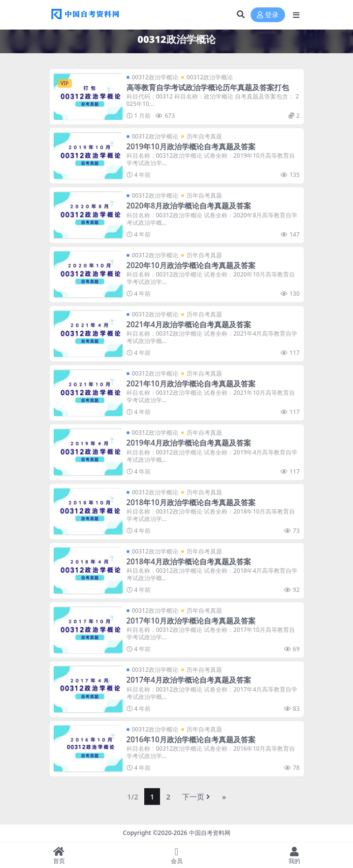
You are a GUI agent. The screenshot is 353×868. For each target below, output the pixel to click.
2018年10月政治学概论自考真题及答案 (191, 502)
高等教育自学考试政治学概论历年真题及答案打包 (208, 87)
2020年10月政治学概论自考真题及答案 (191, 265)
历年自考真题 (204, 136)
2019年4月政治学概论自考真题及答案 (189, 443)
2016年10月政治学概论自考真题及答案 (191, 739)
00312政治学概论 (155, 77)
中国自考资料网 (210, 833)
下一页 (196, 797)
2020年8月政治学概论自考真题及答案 (189, 206)
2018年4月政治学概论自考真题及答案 (189, 561)
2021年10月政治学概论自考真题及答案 (191, 383)
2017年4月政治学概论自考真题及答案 (189, 680)
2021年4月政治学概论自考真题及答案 (189, 324)
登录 (268, 15)
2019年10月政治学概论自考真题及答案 (191, 146)
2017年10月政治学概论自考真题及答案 (191, 621)
